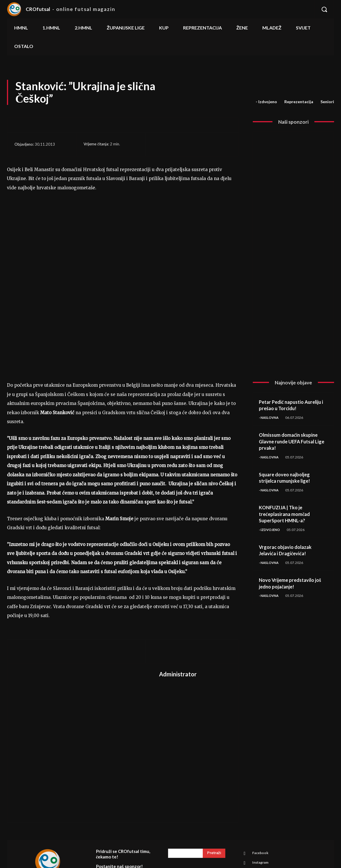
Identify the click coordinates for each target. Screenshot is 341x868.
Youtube (261, 828)
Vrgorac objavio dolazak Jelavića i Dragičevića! (288, 551)
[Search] (214, 795)
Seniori (327, 102)
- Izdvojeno (266, 102)
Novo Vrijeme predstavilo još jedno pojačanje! (293, 585)
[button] (324, 9)
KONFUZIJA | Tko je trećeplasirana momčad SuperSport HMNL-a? (286, 515)
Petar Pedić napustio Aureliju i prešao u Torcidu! (293, 405)
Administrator (178, 616)
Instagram (262, 806)
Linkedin (261, 817)
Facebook (262, 796)
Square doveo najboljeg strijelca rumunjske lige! (287, 478)
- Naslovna (270, 418)
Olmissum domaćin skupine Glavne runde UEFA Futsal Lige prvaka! (290, 442)
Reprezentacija (299, 102)
